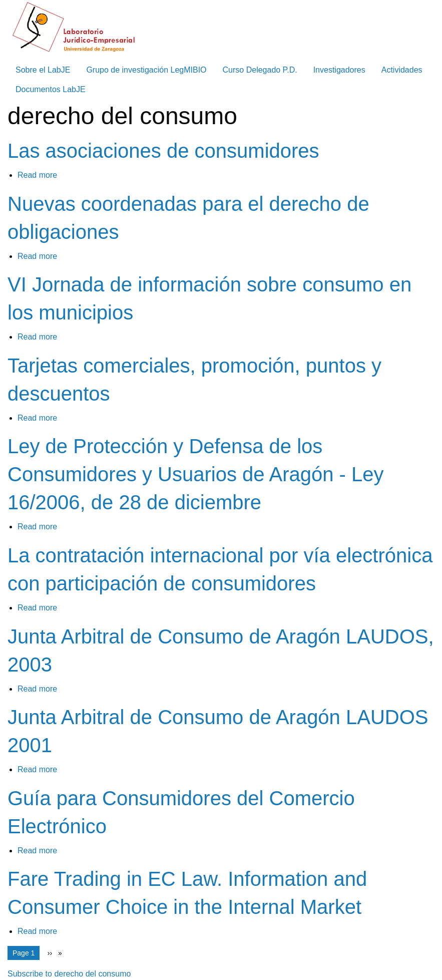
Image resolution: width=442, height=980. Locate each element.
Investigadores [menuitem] (339, 70)
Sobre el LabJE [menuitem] (43, 70)
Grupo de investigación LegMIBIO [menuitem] (146, 70)
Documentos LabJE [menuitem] (51, 89)
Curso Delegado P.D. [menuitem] (260, 70)
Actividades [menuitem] (402, 70)
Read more (37, 175)
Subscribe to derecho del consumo (69, 974)
